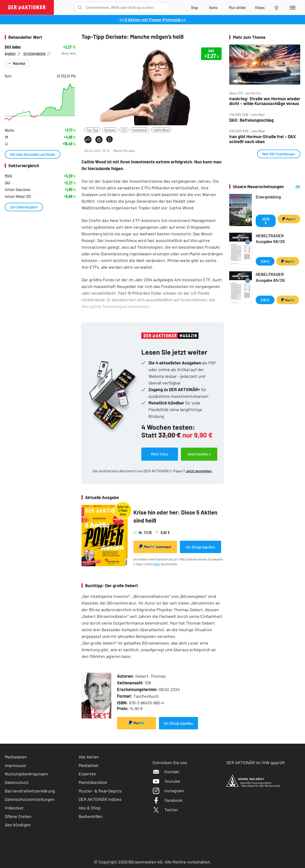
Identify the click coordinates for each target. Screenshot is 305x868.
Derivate (110, 130)
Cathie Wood (161, 130)
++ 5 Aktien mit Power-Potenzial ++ (153, 20)
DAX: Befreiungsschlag (251, 120)
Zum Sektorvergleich (24, 207)
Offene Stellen (18, 816)
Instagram (168, 791)
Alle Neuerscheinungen (293, 187)
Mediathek (89, 765)
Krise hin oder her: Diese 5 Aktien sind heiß (175, 516)
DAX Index (13, 47)
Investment (140, 130)
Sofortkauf (155, 547)
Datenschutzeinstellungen (30, 799)
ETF (124, 130)
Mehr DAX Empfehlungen (279, 154)
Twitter (165, 810)
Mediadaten (16, 757)
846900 (12, 53)
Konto (157, 564)
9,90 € (265, 261)
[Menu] (292, 7)
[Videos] (260, 7)
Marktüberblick (93, 782)
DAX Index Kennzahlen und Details (33, 154)
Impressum (15, 765)
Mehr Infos (160, 454)
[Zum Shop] (194, 7)
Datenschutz (17, 782)
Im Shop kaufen (201, 547)
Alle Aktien (89, 757)
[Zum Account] (213, 7)
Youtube (166, 781)
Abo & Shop (90, 808)
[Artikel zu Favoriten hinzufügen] (109, 139)
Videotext (14, 808)
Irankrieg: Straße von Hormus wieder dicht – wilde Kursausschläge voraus (265, 101)
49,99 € (266, 221)
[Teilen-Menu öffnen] (88, 140)
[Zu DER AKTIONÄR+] (237, 7)
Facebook (168, 800)
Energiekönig (268, 197)
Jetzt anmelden (199, 471)
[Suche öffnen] (80, 7)
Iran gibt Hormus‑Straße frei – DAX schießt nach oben (262, 139)
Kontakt (166, 772)
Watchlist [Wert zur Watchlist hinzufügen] (19, 63)
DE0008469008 (37, 53)
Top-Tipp (92, 130)
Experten (87, 774)
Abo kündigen (18, 825)
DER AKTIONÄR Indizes (100, 799)
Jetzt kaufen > (199, 454)
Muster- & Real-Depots (100, 791)
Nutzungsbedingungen (26, 774)
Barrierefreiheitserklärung (30, 791)
